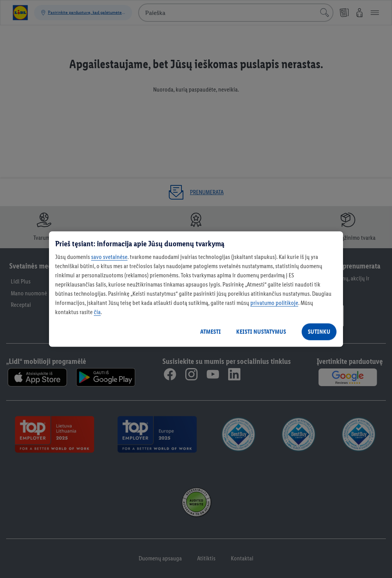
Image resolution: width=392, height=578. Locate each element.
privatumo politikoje (274, 303)
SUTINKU (319, 332)
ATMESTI (211, 332)
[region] (196, 289)
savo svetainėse (109, 257)
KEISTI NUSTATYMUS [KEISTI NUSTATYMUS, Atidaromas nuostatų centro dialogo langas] (261, 332)
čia (97, 312)
